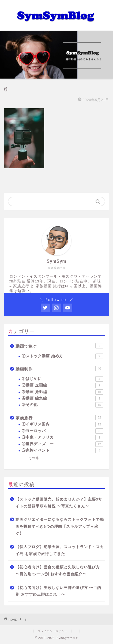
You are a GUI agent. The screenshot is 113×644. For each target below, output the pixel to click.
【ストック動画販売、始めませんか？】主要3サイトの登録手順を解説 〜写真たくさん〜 (59, 503)
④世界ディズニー (63, 444)
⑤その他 (63, 405)
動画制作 (59, 368)
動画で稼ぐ (59, 346)
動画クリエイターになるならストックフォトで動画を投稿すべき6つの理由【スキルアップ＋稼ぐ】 (60, 526)
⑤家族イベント (63, 451)
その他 (34, 458)
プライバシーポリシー (52, 631)
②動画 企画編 (63, 385)
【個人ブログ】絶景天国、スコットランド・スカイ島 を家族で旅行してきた (60, 550)
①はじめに (63, 379)
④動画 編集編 (63, 398)
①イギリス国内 (63, 424)
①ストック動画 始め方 (63, 356)
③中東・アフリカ (63, 437)
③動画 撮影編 (63, 392)
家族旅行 (59, 417)
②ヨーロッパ (63, 431)
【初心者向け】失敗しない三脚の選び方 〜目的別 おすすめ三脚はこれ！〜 (58, 591)
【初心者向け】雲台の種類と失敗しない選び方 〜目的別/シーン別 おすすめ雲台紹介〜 (58, 571)
